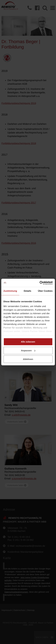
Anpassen (28, 350)
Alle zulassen (28, 342)
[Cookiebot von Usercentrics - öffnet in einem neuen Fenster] (40, 283)
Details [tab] (27, 291)
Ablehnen (28, 359)
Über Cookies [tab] (45, 291)
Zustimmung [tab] (10, 291)
